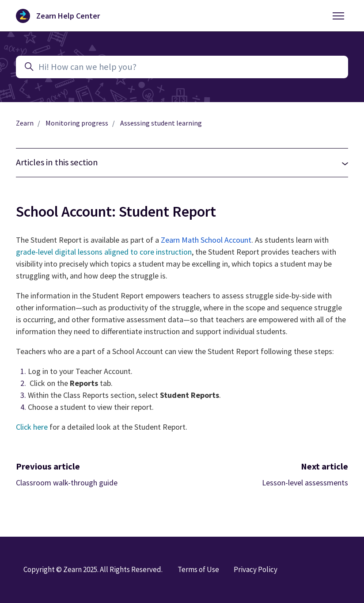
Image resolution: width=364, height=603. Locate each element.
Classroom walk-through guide (67, 483)
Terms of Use (198, 569)
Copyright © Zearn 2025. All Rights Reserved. (93, 569)
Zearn (25, 123)
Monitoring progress (77, 123)
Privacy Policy (256, 569)
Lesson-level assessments (305, 483)
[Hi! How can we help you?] (182, 67)
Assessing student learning (161, 123)
